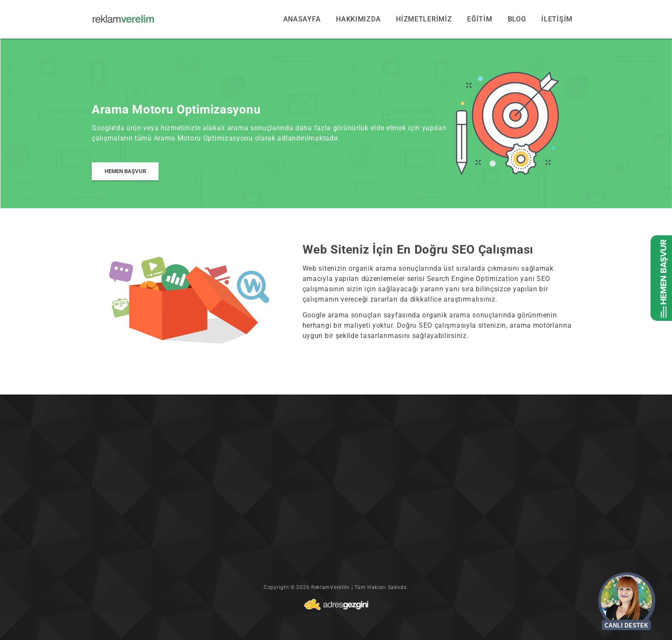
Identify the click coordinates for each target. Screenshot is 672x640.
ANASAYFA (302, 19)
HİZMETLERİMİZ (424, 19)
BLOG (517, 19)
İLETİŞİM (557, 19)
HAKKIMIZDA (358, 19)
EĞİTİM (480, 19)
